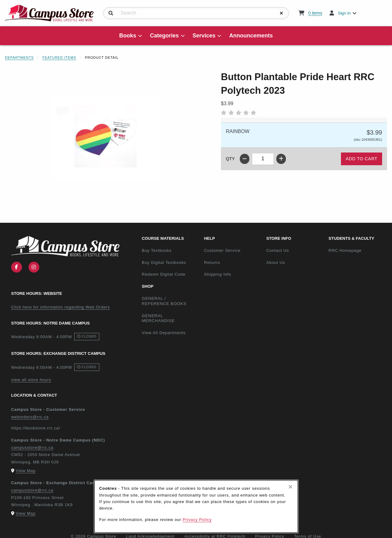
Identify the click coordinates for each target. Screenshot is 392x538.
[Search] (111, 13)
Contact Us (278, 250)
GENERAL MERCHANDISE (158, 318)
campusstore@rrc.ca (32, 448)
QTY (230, 159)
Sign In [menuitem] (344, 13)
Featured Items (59, 58)
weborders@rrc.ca (30, 417)
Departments (19, 58)
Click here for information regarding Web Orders (60, 307)
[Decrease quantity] (245, 159)
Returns (212, 263)
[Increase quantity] (281, 159)
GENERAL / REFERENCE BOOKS (164, 301)
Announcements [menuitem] (251, 36)
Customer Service (222, 250)
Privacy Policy (197, 520)
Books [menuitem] (128, 36)
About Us (276, 263)
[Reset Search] (282, 13)
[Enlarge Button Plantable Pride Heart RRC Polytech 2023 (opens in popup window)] (106, 139)
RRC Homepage (357, 250)
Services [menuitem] (204, 36)
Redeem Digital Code (164, 274)
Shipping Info (218, 274)
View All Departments (164, 333)
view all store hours (31, 380)
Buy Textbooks (157, 250)
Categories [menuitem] (164, 36)
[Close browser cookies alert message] (290, 487)
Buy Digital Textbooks (164, 263)
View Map (26, 471)
